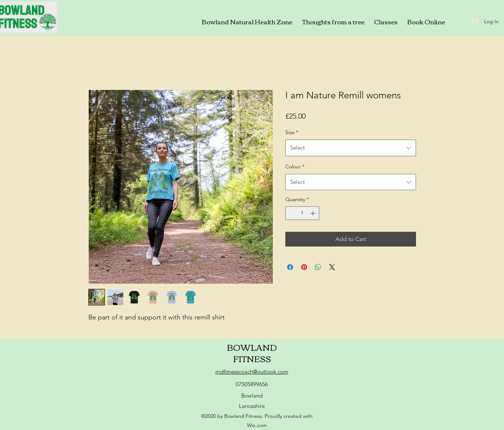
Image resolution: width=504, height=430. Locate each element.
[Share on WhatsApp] (318, 267)
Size (292, 132)
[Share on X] (332, 267)
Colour (295, 167)
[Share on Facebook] (290, 267)
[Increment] (313, 213)
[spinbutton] (302, 213)
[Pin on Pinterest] (304, 267)
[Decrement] (291, 213)
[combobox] (351, 148)
